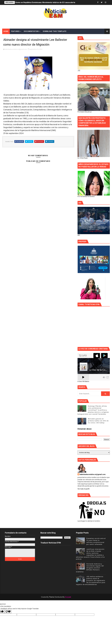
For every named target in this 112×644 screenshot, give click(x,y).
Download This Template (55, 31)
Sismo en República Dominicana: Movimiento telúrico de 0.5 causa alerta (45, 2)
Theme (52, 597)
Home (6, 31)
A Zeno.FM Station (83, 381)
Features (15, 31)
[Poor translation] (8, 612)
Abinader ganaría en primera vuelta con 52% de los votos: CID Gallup (98, 421)
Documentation (31, 31)
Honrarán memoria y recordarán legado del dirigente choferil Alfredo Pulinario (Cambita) (90, 568)
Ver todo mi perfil (83, 489)
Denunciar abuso (85, 429)
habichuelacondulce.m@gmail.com (93, 474)
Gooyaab (68, 597)
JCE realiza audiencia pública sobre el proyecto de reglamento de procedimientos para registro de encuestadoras (91, 581)
